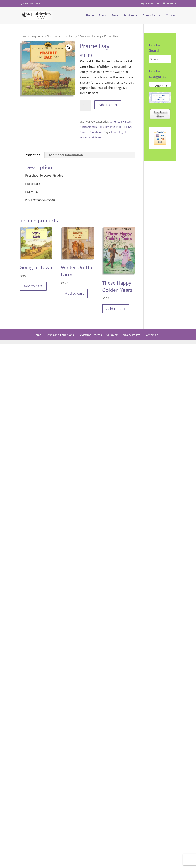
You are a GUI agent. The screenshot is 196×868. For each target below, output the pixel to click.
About (103, 16)
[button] (69, 48)
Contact (171, 16)
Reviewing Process (90, 335)
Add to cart (108, 105)
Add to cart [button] (33, 286)
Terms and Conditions (60, 335)
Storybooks (37, 36)
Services (129, 16)
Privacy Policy (131, 335)
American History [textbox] (161, 86)
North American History (62, 36)
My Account (148, 4)
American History (91, 36)
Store (115, 16)
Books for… (150, 16)
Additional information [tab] (66, 155)
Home (90, 16)
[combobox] (160, 84)
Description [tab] (32, 155)
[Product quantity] (85, 105)
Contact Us (151, 335)
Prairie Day (96, 137)
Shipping (112, 335)
